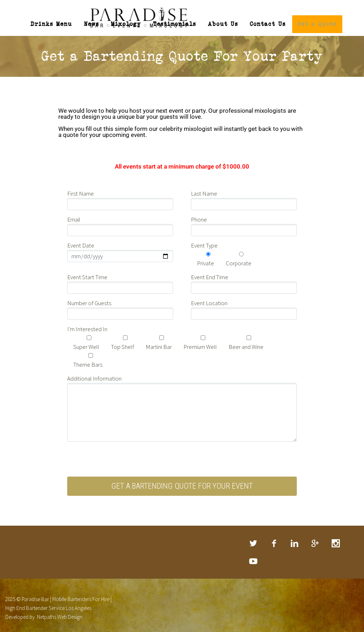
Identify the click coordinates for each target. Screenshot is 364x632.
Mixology (126, 24)
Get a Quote (317, 24)
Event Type (204, 240)
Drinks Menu (51, 24)
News (92, 24)
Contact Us (268, 24)
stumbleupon (336, 538)
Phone (199, 214)
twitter (253, 538)
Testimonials (175, 24)
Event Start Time (87, 272)
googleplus (315, 538)
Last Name (204, 188)
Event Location (209, 298)
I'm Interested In (87, 324)
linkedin (295, 538)
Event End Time (210, 272)
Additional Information (94, 373)
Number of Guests (89, 298)
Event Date (81, 240)
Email (74, 214)
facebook (274, 538)
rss (253, 556)
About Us (223, 24)
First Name (81, 188)
